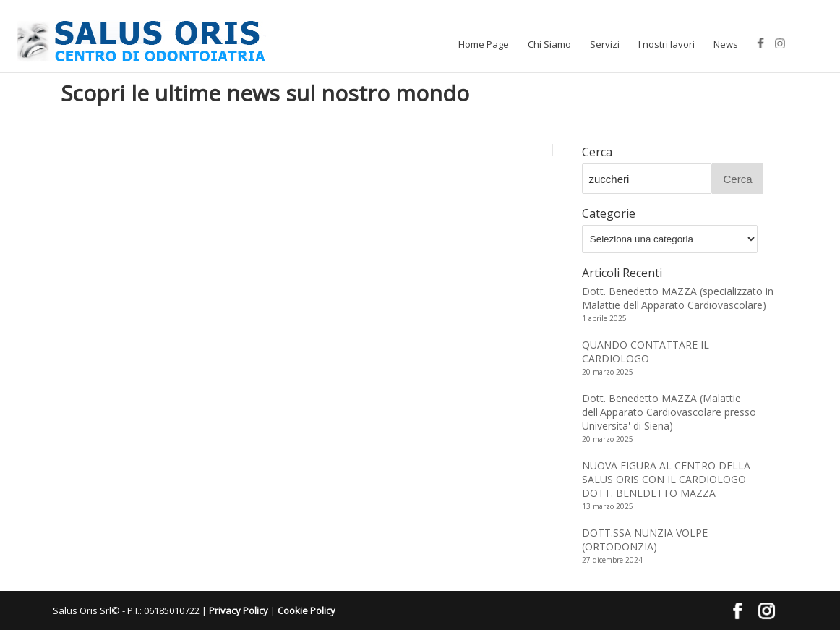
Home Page (484, 44)
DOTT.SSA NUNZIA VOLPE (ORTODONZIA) (645, 540)
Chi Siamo (549, 44)
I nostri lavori (667, 44)
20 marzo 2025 (608, 372)
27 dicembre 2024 (612, 560)
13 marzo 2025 (608, 506)
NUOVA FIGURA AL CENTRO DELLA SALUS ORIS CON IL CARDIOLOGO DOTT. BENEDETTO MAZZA (666, 479)
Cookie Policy (307, 610)
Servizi (605, 44)
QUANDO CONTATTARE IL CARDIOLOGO (646, 352)
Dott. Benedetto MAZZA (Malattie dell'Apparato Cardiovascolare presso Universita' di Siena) (669, 412)
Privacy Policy (239, 610)
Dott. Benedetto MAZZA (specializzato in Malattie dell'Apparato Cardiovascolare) (678, 298)
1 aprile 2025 (604, 318)
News (726, 44)
